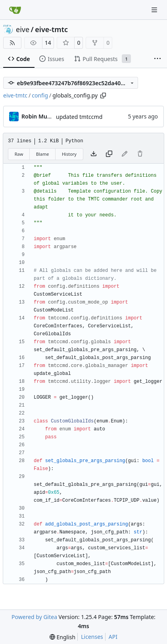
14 (48, 43)
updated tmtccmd (79, 117)
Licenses (92, 637)
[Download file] (94, 154)
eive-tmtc (51, 29)
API (113, 637)
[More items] (157, 59)
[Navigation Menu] (155, 10)
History (69, 154)
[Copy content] (109, 154)
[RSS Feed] (12, 43)
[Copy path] (103, 96)
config (40, 95)
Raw (19, 154)
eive (23, 29)
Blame (43, 154)
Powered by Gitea (34, 617)
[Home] (15, 10)
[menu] (62, 637)
